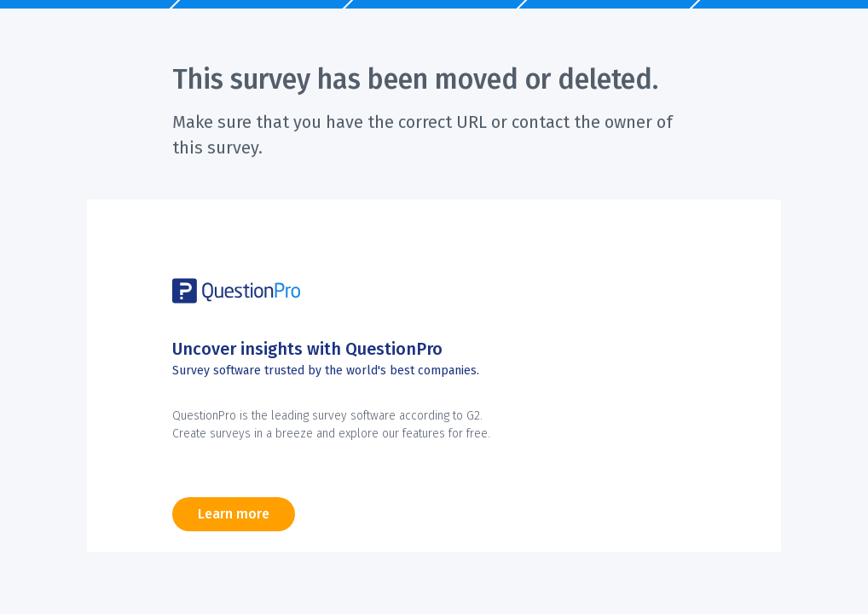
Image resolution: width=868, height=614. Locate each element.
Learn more (234, 514)
